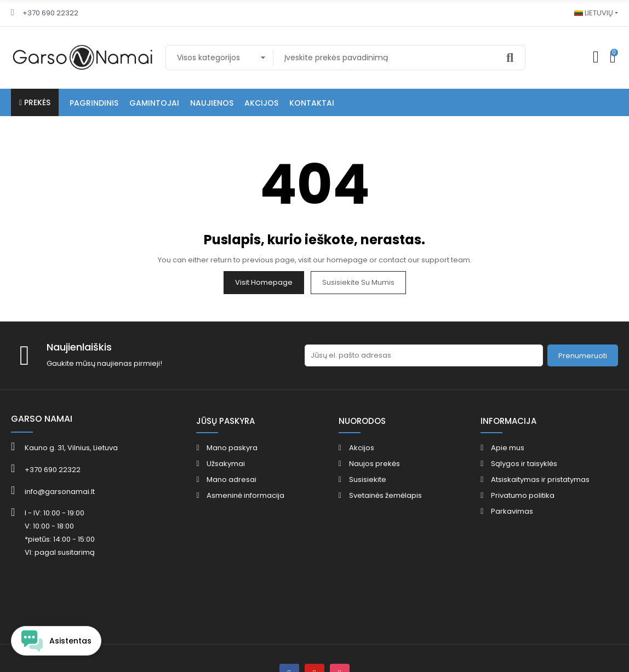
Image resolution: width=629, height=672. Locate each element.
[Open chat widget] (56, 641)
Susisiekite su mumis (358, 282)
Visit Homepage (264, 282)
